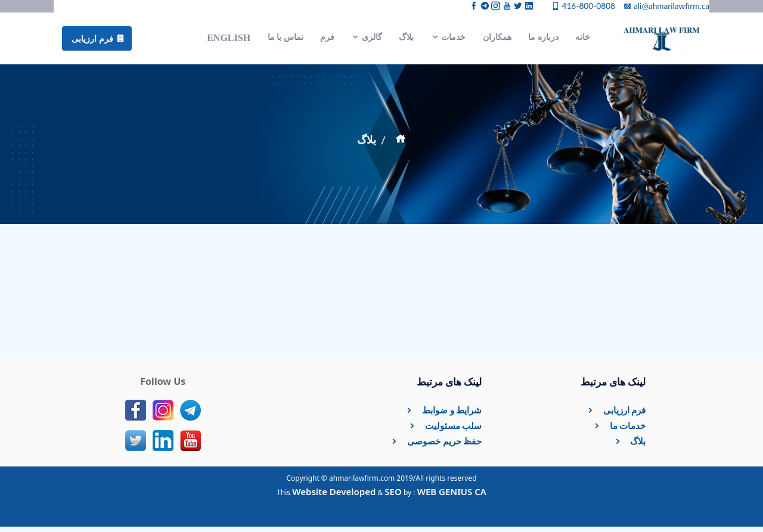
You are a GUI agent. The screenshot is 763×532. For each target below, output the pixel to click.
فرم (327, 40)
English (229, 40)
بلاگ (406, 40)
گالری (367, 40)
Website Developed (334, 497)
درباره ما (543, 40)
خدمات (449, 40)
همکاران (497, 40)
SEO (393, 497)
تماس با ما (286, 40)
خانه (583, 40)
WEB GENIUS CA (452, 497)
